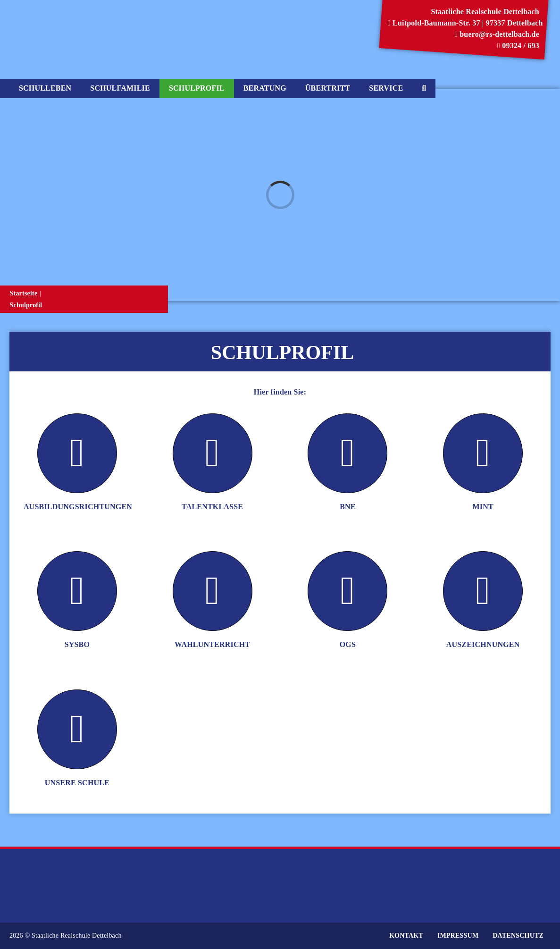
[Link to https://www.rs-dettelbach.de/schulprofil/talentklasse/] (213, 453)
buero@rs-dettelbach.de (497, 34)
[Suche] (424, 89)
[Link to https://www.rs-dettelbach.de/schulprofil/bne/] (347, 453)
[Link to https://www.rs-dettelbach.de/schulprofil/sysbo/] (77, 591)
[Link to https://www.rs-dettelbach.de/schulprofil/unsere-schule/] (77, 729)
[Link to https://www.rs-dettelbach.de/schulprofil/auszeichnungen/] (483, 591)
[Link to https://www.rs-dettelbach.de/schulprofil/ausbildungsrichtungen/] (77, 453)
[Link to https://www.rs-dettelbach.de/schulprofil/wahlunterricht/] (213, 591)
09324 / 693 (518, 46)
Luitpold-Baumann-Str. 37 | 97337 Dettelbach (465, 23)
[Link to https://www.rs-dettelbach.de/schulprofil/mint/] (483, 453)
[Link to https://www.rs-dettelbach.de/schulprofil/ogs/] (347, 591)
